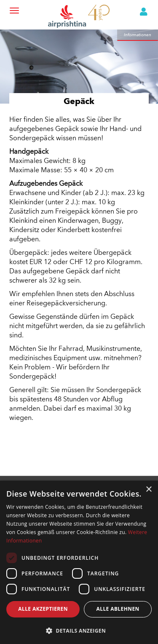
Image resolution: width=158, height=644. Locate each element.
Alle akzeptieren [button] (43, 609)
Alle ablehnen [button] (118, 609)
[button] (79, 630)
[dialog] (79, 562)
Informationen (138, 35)
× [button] (149, 490)
